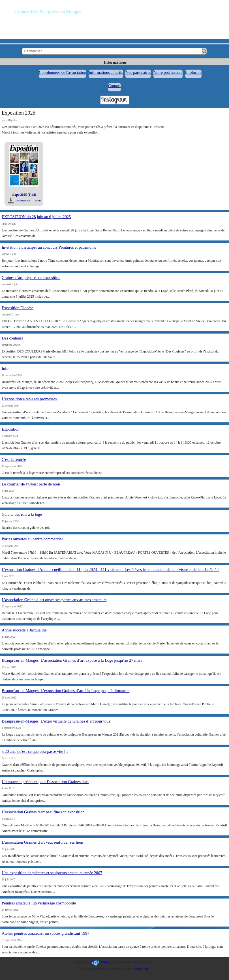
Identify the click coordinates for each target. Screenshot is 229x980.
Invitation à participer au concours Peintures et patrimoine (49, 247)
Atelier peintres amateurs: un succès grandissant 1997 (45, 933)
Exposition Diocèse (18, 308)
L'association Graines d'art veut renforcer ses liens (43, 842)
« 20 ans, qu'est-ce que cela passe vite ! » (35, 751)
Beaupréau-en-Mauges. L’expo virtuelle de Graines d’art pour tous (56, 721)
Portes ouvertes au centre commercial (32, 539)
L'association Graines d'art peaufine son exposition (43, 812)
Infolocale (193, 72)
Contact (114, 86)
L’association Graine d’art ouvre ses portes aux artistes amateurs (54, 600)
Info (5, 368)
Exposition (10, 429)
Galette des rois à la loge (22, 514)
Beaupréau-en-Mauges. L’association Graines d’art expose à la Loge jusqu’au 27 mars (72, 660)
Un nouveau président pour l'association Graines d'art (45, 782)
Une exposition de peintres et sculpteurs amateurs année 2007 (52, 873)
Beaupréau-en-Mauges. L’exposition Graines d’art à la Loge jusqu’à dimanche (66, 691)
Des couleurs (12, 338)
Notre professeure (168, 72)
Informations (115, 62)
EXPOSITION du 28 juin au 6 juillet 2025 (36, 217)
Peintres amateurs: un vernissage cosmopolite (39, 903)
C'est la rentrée (14, 459)
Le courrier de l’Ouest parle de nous (31, 484)
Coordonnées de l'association (62, 72)
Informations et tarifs (106, 72)
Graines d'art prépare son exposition (31, 278)
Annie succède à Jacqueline (24, 630)
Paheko (104, 962)
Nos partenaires (138, 72)
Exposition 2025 (19, 113)
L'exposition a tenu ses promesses (29, 399)
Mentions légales (141, 969)
